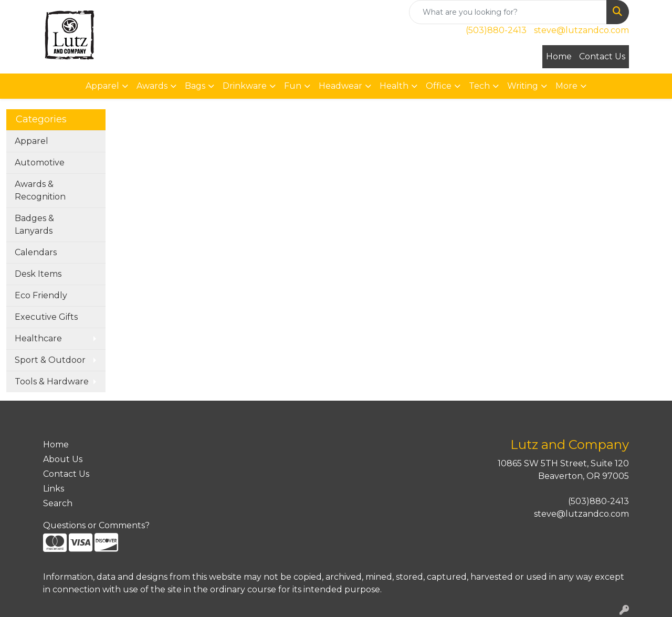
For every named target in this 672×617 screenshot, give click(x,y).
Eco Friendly (41, 295)
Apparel (31, 141)
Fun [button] (293, 86)
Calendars (36, 252)
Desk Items (38, 274)
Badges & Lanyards (34, 224)
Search (58, 503)
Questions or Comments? (96, 525)
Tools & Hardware (52, 381)
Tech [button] (479, 86)
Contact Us (602, 56)
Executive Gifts (46, 317)
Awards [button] (152, 86)
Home (559, 56)
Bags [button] (195, 86)
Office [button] (439, 86)
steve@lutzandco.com (581, 30)
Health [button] (394, 86)
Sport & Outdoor (50, 360)
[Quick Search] (508, 12)
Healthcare (38, 338)
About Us (63, 459)
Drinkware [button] (245, 86)
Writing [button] (523, 86)
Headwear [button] (340, 86)
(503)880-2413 (496, 30)
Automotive (40, 163)
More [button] (566, 86)
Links (54, 489)
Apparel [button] (102, 86)
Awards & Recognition (40, 190)
